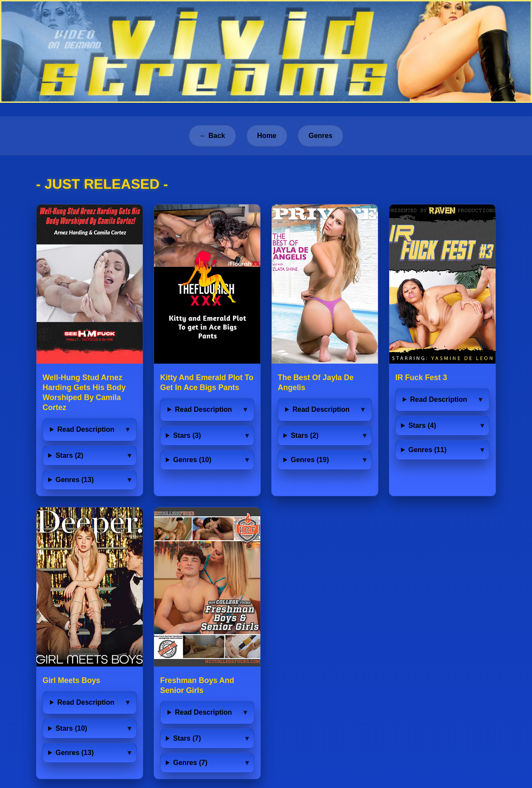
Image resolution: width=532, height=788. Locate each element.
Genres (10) (192, 460)
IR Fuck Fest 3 (421, 378)
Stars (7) (187, 738)
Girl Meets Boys (71, 680)
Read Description (86, 429)
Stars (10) (71, 728)
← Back (212, 136)
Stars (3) (187, 435)
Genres (320, 136)
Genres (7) (190, 763)
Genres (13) (75, 480)
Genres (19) (310, 460)
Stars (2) (69, 455)
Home (267, 136)
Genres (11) (427, 450)
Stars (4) (422, 425)
